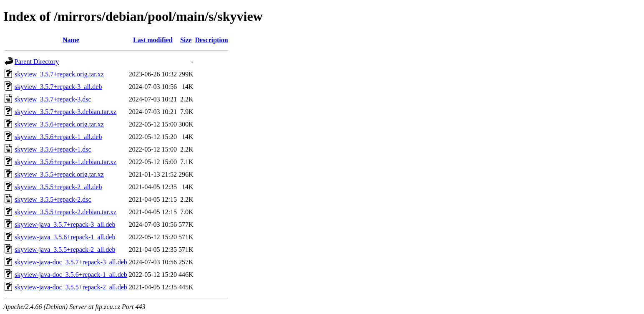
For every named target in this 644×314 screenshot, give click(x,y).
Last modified (153, 40)
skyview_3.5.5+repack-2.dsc (53, 199)
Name (71, 40)
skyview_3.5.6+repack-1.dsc (53, 149)
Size (186, 40)
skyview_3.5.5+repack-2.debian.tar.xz (65, 212)
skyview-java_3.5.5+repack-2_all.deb (65, 249)
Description (211, 40)
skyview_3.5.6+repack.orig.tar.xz (59, 124)
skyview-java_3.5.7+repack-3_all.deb (65, 224)
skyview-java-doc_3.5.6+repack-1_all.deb (71, 275)
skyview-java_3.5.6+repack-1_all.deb (65, 237)
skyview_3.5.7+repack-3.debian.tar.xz (65, 112)
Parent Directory (37, 62)
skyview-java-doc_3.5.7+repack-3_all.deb (71, 262)
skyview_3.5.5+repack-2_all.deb (58, 187)
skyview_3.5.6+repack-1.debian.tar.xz (65, 162)
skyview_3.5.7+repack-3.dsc (53, 99)
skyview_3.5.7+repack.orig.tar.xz (59, 74)
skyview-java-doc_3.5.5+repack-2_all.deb (71, 287)
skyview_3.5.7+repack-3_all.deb (58, 87)
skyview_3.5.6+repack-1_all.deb (58, 137)
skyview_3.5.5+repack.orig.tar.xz (59, 174)
